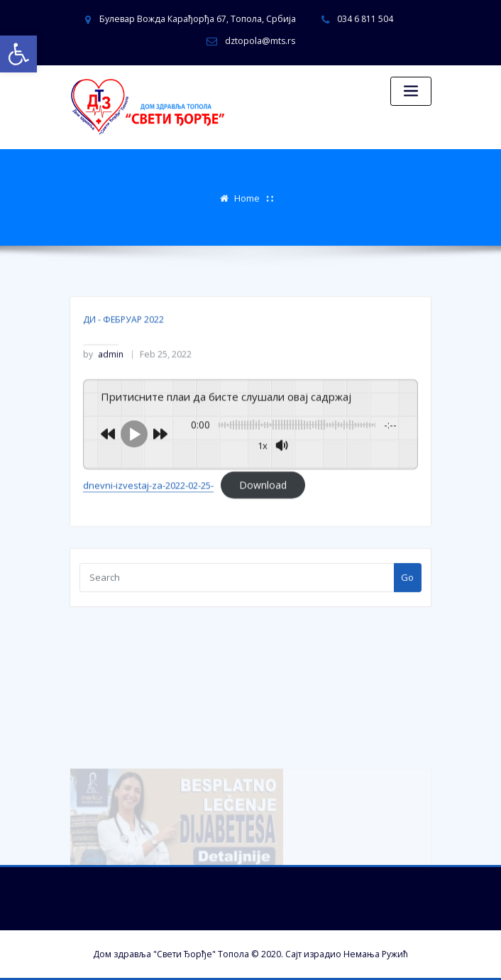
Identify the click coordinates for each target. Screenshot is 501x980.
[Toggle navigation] (411, 91)
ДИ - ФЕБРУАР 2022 (123, 341)
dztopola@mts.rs (260, 41)
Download (263, 507)
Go (407, 582)
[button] (18, 54)
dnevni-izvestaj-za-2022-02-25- (148, 508)
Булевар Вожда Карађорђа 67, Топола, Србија (198, 19)
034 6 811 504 (365, 19)
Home (247, 197)
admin (103, 377)
